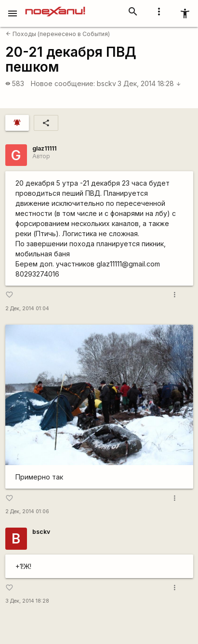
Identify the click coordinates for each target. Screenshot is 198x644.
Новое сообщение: (63, 83)
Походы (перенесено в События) (58, 34)
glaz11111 (44, 148)
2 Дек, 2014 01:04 (27, 309)
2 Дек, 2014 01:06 (27, 511)
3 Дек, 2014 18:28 (149, 83)
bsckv (106, 83)
